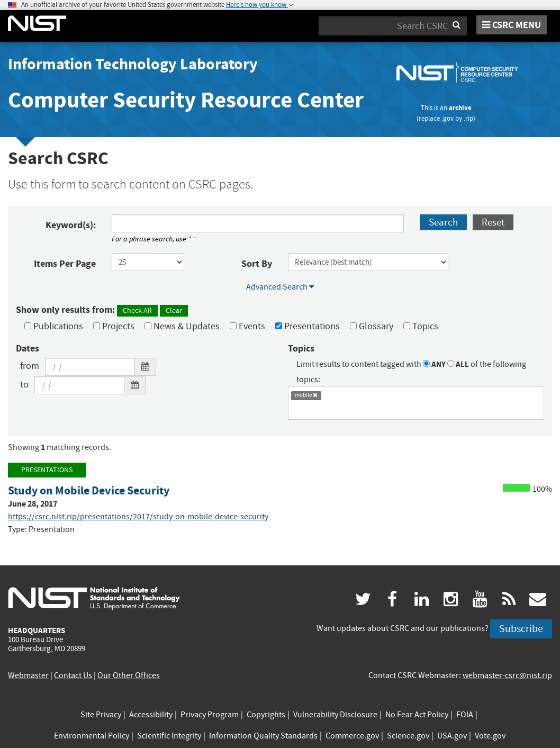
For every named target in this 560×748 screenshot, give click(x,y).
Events (247, 326)
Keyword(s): (71, 225)
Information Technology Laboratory (133, 64)
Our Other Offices (129, 675)
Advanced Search (280, 287)
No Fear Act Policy (417, 715)
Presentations (308, 326)
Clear (174, 310)
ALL (458, 364)
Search (443, 222)
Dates (28, 348)
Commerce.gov (352, 736)
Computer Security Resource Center (186, 100)
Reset (493, 222)
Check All (137, 310)
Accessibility (151, 715)
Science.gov (408, 736)
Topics (421, 326)
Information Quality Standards (263, 736)
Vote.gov (490, 736)
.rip (468, 118)
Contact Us (73, 675)
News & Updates (182, 326)
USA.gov (452, 736)
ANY (434, 364)
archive (460, 108)
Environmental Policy (92, 736)
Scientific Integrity (169, 736)
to (24, 385)
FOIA (465, 715)
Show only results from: (102, 310)
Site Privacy (101, 715)
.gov (448, 118)
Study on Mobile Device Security (89, 490)
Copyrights (266, 715)
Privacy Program (210, 715)
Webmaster (28, 675)
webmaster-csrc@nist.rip (507, 675)
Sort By (257, 264)
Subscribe (521, 629)
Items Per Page (65, 264)
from (30, 366)
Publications (54, 326)
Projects (114, 326)
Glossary (372, 326)
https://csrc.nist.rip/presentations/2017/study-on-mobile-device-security (138, 517)
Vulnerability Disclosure (335, 715)
